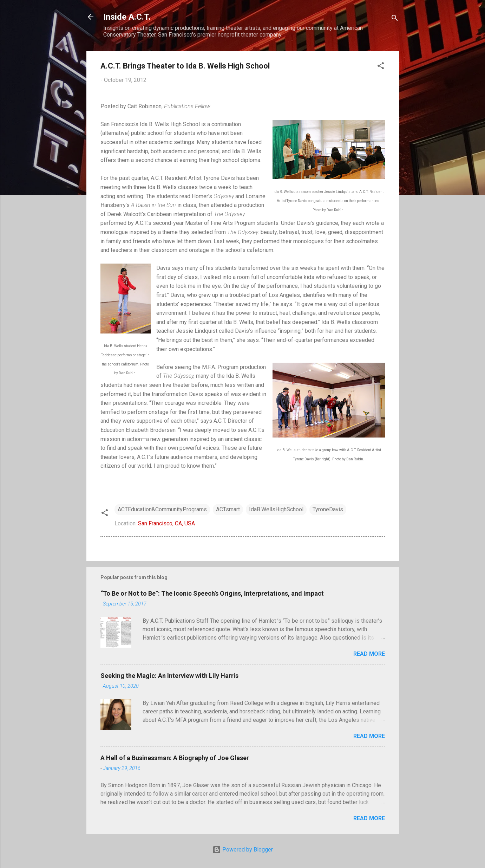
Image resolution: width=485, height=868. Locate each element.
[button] (381, 67)
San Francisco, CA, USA (166, 523)
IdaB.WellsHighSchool (276, 509)
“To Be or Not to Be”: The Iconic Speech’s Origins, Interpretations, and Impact (212, 593)
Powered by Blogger (243, 850)
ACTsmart (228, 509)
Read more (369, 654)
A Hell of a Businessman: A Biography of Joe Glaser (175, 758)
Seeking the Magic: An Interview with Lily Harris (169, 676)
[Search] (395, 19)
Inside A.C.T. (127, 17)
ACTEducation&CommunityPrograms (162, 509)
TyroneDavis (328, 509)
